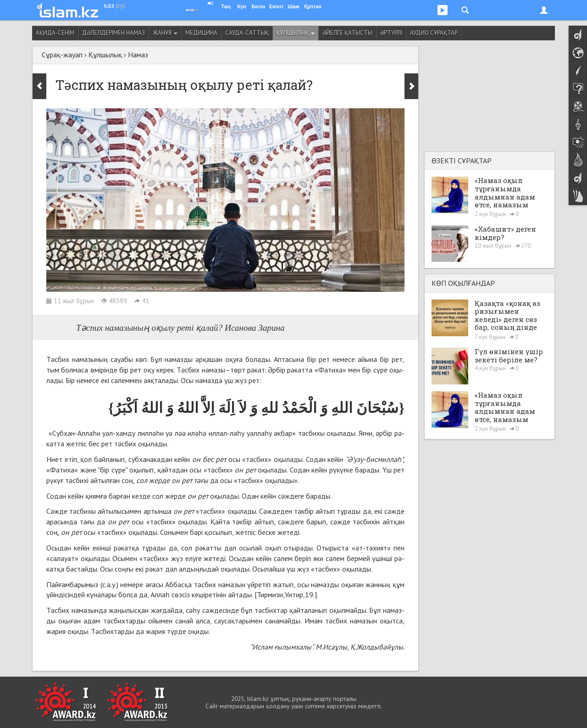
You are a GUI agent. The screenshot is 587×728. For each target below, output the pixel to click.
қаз (109, 5)
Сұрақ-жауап (62, 55)
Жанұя (165, 33)
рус (121, 5)
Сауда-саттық (247, 33)
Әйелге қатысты (347, 33)
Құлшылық (296, 33)
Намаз (138, 55)
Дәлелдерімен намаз (114, 33)
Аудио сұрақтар (434, 33)
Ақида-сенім (55, 33)
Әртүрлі (391, 33)
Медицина (201, 33)
